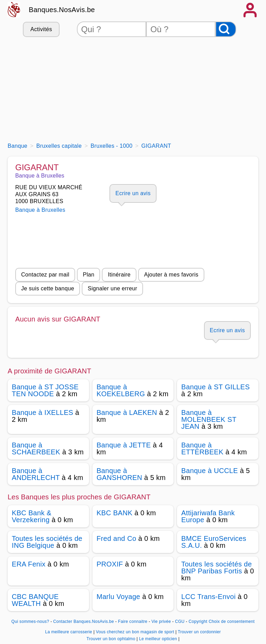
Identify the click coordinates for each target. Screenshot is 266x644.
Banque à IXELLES (42, 412)
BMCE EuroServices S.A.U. (214, 542)
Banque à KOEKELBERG (121, 390)
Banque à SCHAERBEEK (36, 448)
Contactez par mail (45, 275)
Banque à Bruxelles (40, 210)
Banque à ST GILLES (215, 387)
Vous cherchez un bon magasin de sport (136, 632)
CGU (180, 622)
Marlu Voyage (118, 597)
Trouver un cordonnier (199, 632)
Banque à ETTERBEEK (202, 448)
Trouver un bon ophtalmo (112, 639)
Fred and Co (117, 538)
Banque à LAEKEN (127, 412)
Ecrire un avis (133, 193)
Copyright (198, 622)
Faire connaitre (133, 622)
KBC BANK (115, 513)
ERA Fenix (29, 564)
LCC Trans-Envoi (208, 597)
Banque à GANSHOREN (119, 474)
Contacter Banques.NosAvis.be (84, 622)
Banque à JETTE (124, 445)
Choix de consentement (232, 622)
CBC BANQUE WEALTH (35, 600)
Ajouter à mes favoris (171, 275)
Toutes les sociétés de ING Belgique (47, 542)
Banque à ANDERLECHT (36, 474)
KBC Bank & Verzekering (32, 516)
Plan (88, 275)
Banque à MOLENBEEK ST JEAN (209, 419)
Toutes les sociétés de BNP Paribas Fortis (216, 568)
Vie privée (161, 622)
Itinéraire (119, 275)
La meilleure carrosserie (69, 632)
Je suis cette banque (48, 288)
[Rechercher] (226, 29)
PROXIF (110, 564)
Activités (41, 29)
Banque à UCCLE (209, 471)
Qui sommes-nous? (30, 622)
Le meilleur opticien (158, 639)
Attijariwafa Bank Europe (208, 516)
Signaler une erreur (112, 288)
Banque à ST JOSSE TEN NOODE (45, 390)
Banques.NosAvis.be (62, 10)
